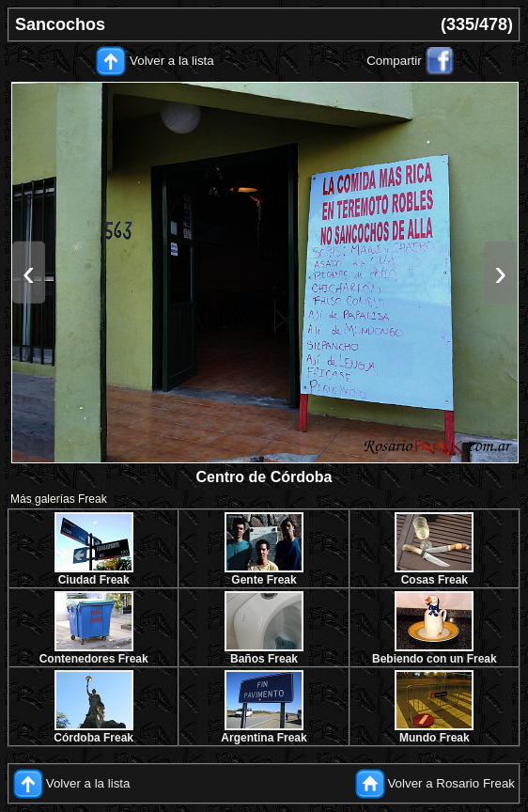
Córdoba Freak (93, 738)
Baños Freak (264, 659)
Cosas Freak (435, 580)
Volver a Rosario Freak (451, 782)
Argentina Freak (264, 738)
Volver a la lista (172, 61)
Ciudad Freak (94, 580)
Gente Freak (264, 580)
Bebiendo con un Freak (435, 659)
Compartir (394, 61)
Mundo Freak (435, 738)
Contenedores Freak (94, 659)
